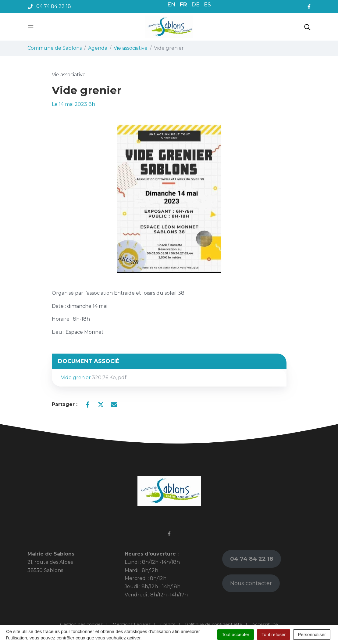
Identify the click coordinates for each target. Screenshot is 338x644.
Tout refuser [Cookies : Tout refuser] (274, 634)
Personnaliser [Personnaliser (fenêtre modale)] (312, 634)
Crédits (168, 624)
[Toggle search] (307, 27)
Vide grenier (94, 378)
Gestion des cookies (81, 624)
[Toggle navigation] (31, 27)
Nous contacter (251, 583)
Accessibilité (265, 624)
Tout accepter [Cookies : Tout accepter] (236, 634)
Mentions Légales (132, 624)
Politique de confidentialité (214, 624)
